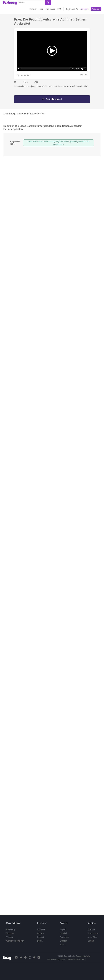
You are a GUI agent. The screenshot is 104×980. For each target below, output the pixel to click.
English (63, 929)
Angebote (41, 929)
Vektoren (33, 9)
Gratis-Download (54, 99)
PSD (59, 9)
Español (63, 933)
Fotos (41, 9)
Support (41, 937)
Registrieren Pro (72, 9)
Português (64, 937)
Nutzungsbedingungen (56, 959)
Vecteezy (10, 933)
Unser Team (93, 933)
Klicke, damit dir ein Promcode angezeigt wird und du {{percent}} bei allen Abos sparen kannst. (59, 143)
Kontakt (91, 941)
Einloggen (84, 9)
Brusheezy (11, 929)
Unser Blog (92, 937)
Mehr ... (63, 945)
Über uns (91, 929)
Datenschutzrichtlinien (76, 959)
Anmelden (96, 9)
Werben (41, 933)
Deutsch (63, 941)
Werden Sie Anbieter (15, 941)
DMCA (40, 941)
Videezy (10, 937)
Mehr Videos (50, 9)
